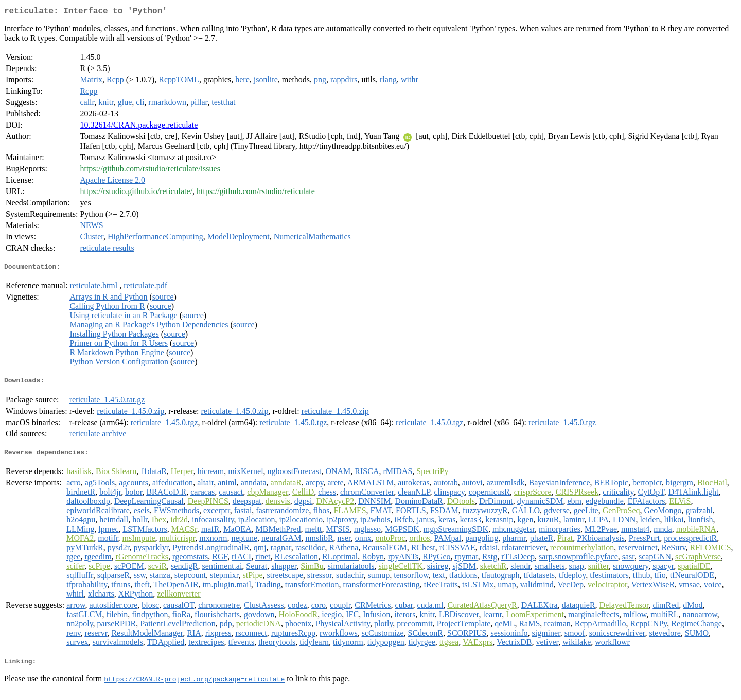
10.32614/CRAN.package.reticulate (139, 127)
